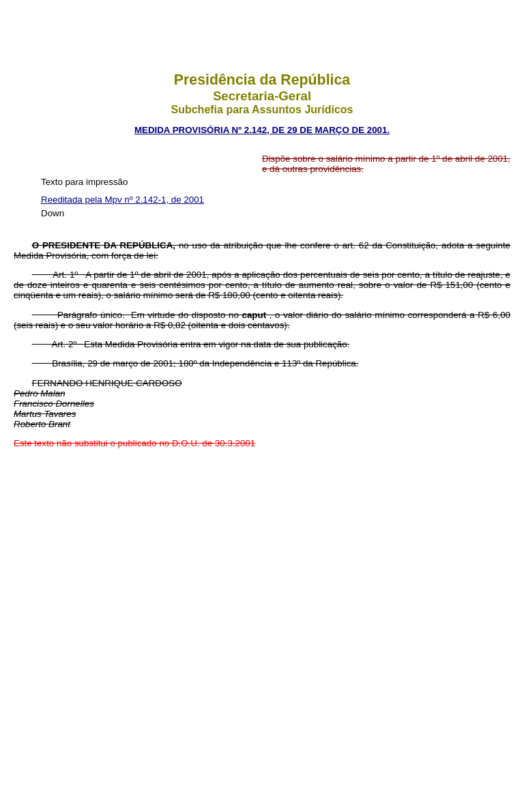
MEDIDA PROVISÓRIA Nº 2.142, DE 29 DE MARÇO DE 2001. (262, 130)
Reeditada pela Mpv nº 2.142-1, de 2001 (122, 200)
